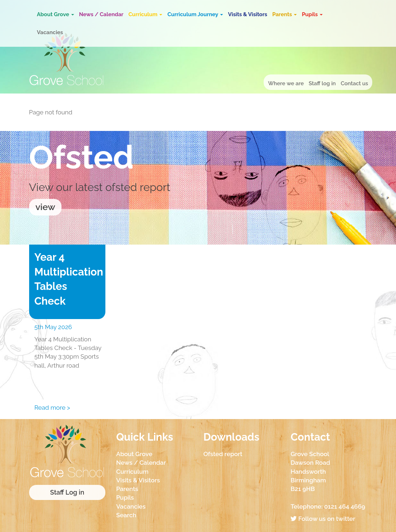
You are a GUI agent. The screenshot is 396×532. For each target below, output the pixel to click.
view (45, 207)
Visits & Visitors (248, 14)
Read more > (52, 408)
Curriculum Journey (195, 14)
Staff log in (322, 83)
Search (126, 515)
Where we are (286, 83)
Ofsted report (223, 454)
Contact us (354, 83)
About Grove (56, 14)
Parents (285, 14)
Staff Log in (67, 492)
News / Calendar (101, 14)
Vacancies (50, 32)
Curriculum (145, 14)
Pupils (312, 14)
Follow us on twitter (323, 519)
